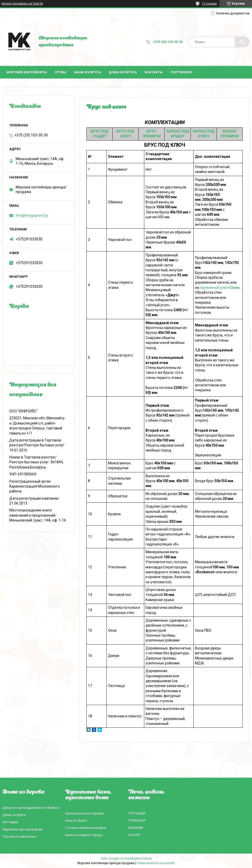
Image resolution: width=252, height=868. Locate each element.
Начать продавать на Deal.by (22, 4)
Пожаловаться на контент (156, 863)
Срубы (60, 72)
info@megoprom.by (32, 215)
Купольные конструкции (84, 813)
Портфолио (181, 72)
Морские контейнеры (27, 72)
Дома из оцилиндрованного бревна (31, 808)
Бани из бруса (88, 72)
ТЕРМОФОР (137, 821)
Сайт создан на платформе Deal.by (126, 858)
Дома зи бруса (14, 815)
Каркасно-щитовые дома (22, 829)
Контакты (154, 72)
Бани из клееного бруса (84, 835)
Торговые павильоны (20, 836)
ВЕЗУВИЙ (136, 828)
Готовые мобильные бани (86, 828)
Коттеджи (10, 822)
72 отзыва (209, 4)
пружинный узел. (220, 288)
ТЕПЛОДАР (137, 813)
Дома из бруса (123, 72)
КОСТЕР (134, 835)
